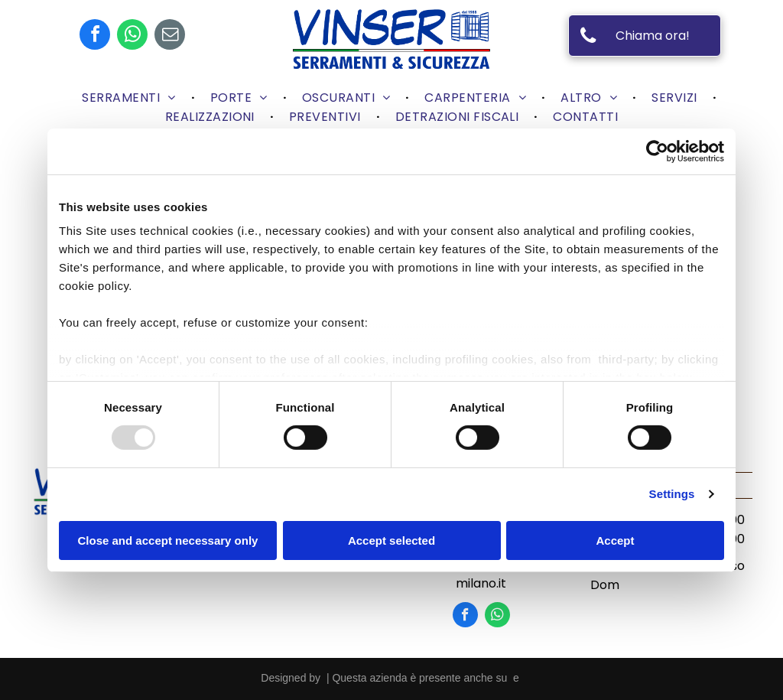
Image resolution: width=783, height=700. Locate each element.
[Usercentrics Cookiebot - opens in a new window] (657, 151)
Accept (615, 540)
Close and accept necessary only (168, 540)
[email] (170, 36)
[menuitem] (130, 98)
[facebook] (95, 36)
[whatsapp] (132, 36)
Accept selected (391, 540)
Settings (672, 494)
